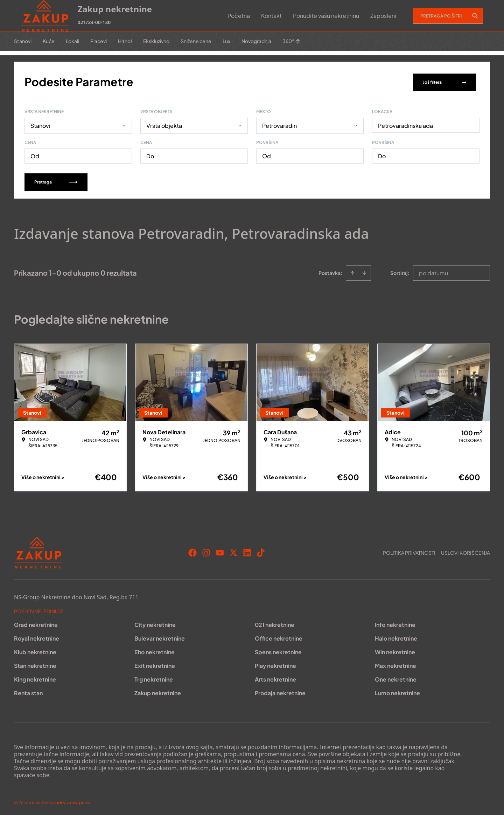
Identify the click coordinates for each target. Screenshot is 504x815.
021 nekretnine (275, 623)
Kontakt (271, 16)
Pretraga (56, 181)
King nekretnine (35, 678)
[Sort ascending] (352, 271)
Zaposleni (383, 16)
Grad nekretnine (36, 623)
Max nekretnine (395, 664)
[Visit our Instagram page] (206, 551)
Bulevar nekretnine (160, 637)
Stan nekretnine (35, 664)
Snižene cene (196, 41)
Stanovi (23, 41)
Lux (226, 41)
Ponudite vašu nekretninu (326, 16)
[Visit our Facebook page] (192, 551)
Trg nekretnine (154, 678)
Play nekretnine (275, 664)
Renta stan (28, 692)
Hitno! (125, 41)
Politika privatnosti (409, 551)
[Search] (475, 16)
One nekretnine (396, 678)
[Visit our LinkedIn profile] (247, 551)
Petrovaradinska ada (405, 124)
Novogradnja (256, 41)
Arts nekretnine (275, 678)
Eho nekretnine (155, 651)
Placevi (99, 41)
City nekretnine (155, 623)
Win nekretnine (395, 651)
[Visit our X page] (233, 551)
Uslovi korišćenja (465, 551)
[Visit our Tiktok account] (261, 551)
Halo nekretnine (396, 637)
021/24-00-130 (94, 22)
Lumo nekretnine (397, 692)
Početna (239, 16)
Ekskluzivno (156, 41)
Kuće (49, 41)
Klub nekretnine (35, 651)
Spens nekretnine (278, 651)
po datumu (433, 272)
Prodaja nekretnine (280, 692)
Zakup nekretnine (158, 692)
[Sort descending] (364, 271)
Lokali (72, 41)
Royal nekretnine (37, 637)
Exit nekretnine (155, 664)
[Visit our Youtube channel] (220, 551)
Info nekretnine (395, 623)
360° (291, 41)
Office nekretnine (279, 637)
